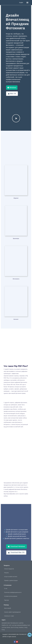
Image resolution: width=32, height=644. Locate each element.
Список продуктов (9, 569)
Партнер (6, 600)
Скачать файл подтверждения (12, 612)
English (21, 3)
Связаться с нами (9, 616)
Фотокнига (16, 279)
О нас (6, 588)
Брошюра (16, 238)
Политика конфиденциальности (13, 592)
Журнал (16, 198)
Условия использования (11, 596)
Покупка (6, 573)
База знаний (8, 608)
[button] (27, 3)
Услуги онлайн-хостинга (11, 577)
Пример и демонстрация (11, 580)
